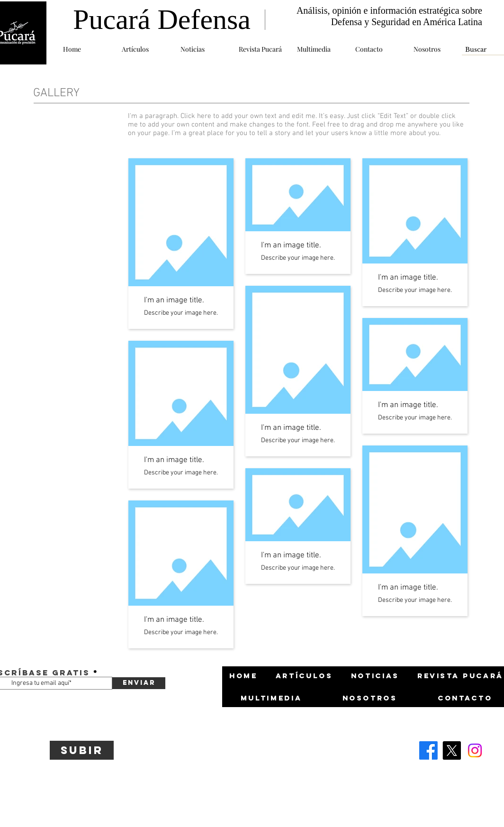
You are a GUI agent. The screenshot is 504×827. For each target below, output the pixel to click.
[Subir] (82, 750)
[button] (144, 49)
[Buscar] (477, 50)
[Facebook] (428, 750)
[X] (452, 750)
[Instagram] (475, 750)
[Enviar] (139, 683)
